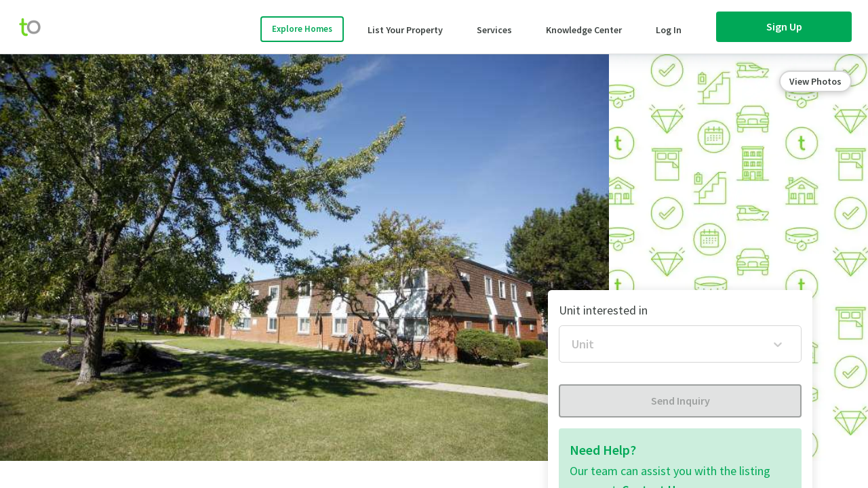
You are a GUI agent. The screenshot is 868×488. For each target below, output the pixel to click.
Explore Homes (302, 29)
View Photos (815, 81)
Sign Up (784, 26)
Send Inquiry (680, 401)
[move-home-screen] (37, 27)
